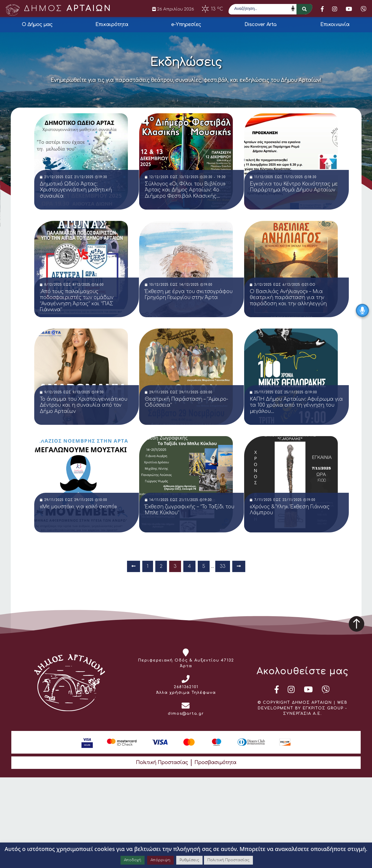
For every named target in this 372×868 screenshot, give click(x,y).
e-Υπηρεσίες (186, 25)
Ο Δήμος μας (37, 25)
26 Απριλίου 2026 (173, 9)
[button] (304, 9)
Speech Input (293, 8)
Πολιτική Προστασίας (162, 763)
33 (223, 566)
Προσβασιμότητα (215, 763)
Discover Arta (260, 25)
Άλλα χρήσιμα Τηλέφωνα (186, 693)
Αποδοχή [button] (133, 860)
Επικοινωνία (335, 25)
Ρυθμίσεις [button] (189, 860)
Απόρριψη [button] (160, 860)
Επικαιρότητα (112, 25)
